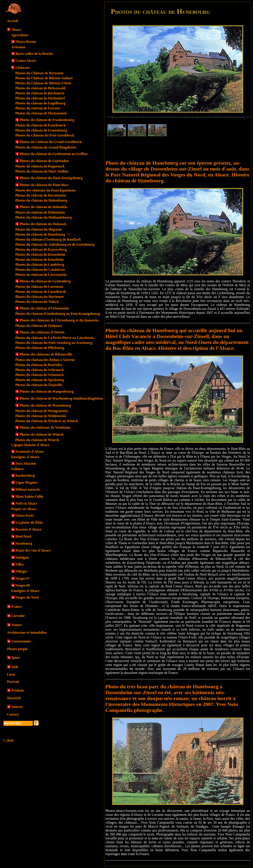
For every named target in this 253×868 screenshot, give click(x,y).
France (17, 607)
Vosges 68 (23, 585)
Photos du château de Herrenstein (41, 195)
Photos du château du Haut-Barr (44, 185)
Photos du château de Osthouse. (39, 326)
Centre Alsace (26, 61)
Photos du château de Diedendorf (40, 98)
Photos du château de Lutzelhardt (41, 292)
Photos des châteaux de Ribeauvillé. (46, 354)
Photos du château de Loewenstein (41, 275)
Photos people (17, 649)
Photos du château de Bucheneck (40, 93)
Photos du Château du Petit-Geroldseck (45, 135)
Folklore (17, 469)
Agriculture (20, 35)
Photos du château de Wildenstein (41, 416)
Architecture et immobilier (27, 632)
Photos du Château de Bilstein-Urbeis (43, 83)
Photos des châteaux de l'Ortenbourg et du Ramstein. (59, 320)
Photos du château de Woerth (37, 440)
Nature (17, 625)
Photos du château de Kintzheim (39, 260)
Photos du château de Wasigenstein (41, 411)
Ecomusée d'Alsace (30, 451)
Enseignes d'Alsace (25, 457)
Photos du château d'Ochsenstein (44, 308)
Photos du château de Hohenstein (40, 212)
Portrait (13, 682)
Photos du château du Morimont (39, 297)
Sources (17, 707)
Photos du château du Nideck (37, 302)
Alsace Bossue (26, 42)
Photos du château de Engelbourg (40, 103)
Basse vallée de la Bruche (34, 54)
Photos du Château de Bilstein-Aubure (44, 78)
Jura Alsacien (26, 463)
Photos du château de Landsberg (40, 265)
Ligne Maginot (27, 482)
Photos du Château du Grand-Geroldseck (51, 142)
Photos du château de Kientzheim (40, 255)
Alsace (16, 30)
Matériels (14, 698)
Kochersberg (25, 475)
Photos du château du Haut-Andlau (42, 171)
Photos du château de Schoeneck (39, 375)
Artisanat (18, 47)
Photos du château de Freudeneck (40, 125)
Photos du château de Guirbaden (44, 161)
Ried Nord (23, 536)
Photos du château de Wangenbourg (47, 391)
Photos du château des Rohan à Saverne (45, 360)
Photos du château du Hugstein (39, 229)
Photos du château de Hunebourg (43, 234)
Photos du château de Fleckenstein (41, 113)
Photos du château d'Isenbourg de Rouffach (48, 239)
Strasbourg (24, 543)
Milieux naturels (28, 489)
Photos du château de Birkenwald (40, 88)
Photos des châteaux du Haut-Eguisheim (45, 190)
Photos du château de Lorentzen (39, 287)
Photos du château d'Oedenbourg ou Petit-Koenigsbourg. (58, 314)
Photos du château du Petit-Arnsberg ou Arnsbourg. (54, 343)
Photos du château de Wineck (42, 434)
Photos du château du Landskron (40, 270)
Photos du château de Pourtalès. (39, 365)
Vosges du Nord (27, 597)
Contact (13, 714)
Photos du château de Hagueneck (40, 166)
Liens (11, 674)
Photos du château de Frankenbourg (47, 120)
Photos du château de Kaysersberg (41, 249)
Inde (15, 667)
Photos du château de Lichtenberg (45, 281)
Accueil (13, 21)
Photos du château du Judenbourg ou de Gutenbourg (55, 244)
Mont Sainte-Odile (29, 496)
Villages (21, 571)
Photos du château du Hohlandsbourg (44, 217)
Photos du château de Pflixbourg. (40, 348)
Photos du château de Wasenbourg (45, 405)
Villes (20, 564)
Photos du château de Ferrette (38, 108)
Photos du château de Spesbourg (39, 380)
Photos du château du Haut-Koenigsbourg (51, 178)
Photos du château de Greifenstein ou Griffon (54, 154)
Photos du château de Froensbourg (41, 130)
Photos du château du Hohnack (43, 224)
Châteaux (23, 68)
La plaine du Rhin (29, 522)
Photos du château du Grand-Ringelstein (46, 147)
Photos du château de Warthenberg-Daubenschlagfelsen (61, 398)
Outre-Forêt (25, 515)
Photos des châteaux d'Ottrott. (42, 332)
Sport (16, 658)
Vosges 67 (23, 578)
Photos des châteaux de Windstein (45, 427)
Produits (18, 690)
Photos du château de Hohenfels (44, 207)
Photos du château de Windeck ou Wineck (47, 421)
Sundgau (22, 557)
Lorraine (18, 616)
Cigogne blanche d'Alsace (30, 445)
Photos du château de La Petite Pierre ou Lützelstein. (55, 338)
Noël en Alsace (26, 503)
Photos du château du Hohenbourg (41, 200)
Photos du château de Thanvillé (39, 385)
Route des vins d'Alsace (33, 550)
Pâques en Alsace (24, 509)
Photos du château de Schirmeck (40, 370)
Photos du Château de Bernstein (39, 73)
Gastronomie (21, 641)
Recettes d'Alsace (29, 529)
